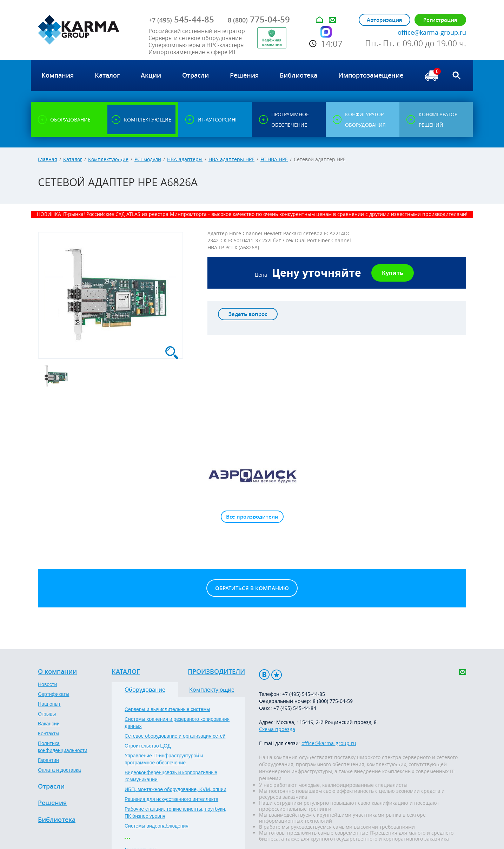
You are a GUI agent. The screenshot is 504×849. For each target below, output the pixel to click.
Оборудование (145, 690)
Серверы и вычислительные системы (167, 709)
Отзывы (47, 714)
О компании (57, 672)
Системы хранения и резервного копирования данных (177, 723)
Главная (48, 159)
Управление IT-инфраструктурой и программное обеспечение (164, 759)
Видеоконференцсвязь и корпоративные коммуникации (171, 776)
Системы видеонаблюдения (157, 826)
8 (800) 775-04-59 (333, 701)
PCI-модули (148, 159)
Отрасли (51, 787)
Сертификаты (54, 694)
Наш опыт (49, 704)
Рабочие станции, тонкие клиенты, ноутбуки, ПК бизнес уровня (175, 812)
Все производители (252, 517)
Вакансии (49, 724)
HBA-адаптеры (185, 159)
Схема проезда (277, 729)
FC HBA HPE (274, 159)
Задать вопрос (248, 314)
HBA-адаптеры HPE (231, 159)
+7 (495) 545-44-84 (295, 708)
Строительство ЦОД (148, 746)
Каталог (73, 159)
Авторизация (384, 20)
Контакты (48, 733)
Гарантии (48, 760)
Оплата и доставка (59, 770)
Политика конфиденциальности (63, 747)
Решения (52, 803)
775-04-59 (259, 19)
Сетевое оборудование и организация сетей (175, 736)
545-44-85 (181, 19)
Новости (47, 684)
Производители (216, 672)
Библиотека (57, 820)
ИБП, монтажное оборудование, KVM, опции (175, 789)
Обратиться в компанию (252, 588)
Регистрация (440, 20)
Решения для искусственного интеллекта (171, 799)
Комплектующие (108, 159)
